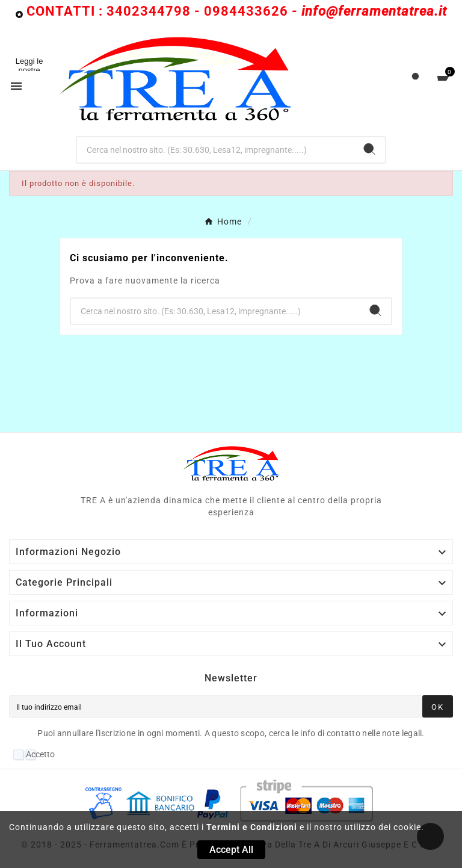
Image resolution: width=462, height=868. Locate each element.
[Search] (369, 149)
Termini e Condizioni (252, 827)
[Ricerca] (216, 150)
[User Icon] (415, 79)
